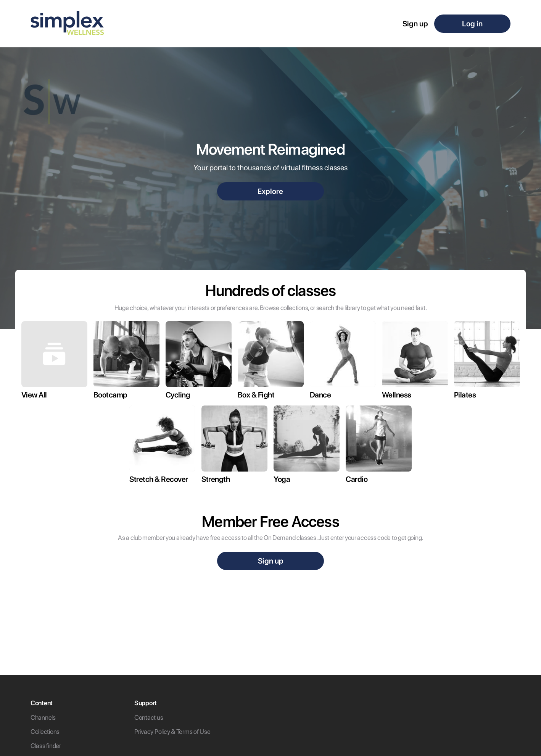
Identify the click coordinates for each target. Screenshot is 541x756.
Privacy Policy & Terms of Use (172, 732)
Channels (43, 717)
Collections (45, 732)
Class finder (46, 746)
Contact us (149, 717)
